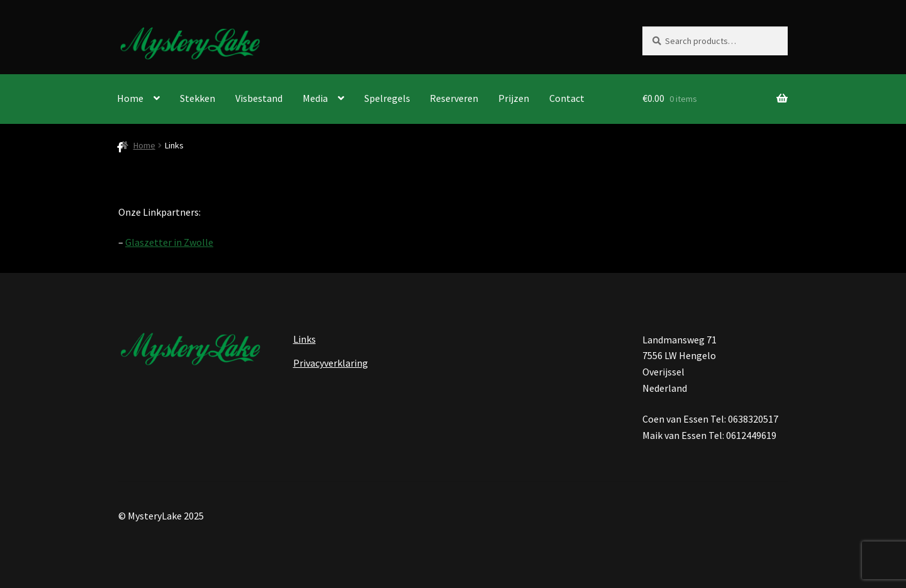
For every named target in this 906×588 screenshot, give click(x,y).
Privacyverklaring (331, 363)
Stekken (198, 98)
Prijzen (514, 98)
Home (130, 98)
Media (315, 98)
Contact (567, 98)
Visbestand (259, 98)
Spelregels (387, 98)
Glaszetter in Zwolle (169, 242)
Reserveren (454, 98)
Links (305, 339)
